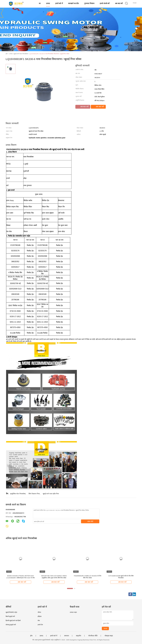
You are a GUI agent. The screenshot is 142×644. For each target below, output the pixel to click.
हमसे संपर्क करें (105, 3)
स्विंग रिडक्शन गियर (34, 494)
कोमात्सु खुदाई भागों (11, 625)
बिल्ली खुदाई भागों (10, 616)
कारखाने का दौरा (74, 3)
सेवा (39, 621)
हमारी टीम (40, 625)
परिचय (39, 612)
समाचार (67, 636)
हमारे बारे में (59, 3)
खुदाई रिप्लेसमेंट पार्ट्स (11, 612)
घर (40, 3)
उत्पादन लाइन (73, 612)
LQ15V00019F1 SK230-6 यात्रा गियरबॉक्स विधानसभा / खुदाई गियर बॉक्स (49, 54)
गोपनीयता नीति (93, 636)
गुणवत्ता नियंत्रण (89, 3)
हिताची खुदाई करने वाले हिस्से (13, 621)
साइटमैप (79, 636)
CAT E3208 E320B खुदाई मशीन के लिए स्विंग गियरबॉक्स (121, 577)
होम (31, 636)
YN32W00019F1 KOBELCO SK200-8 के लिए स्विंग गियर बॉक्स (87, 577)
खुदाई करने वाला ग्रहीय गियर (51, 494)
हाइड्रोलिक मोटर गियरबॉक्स (18, 494)
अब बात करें (119, 3)
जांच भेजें (90, 521)
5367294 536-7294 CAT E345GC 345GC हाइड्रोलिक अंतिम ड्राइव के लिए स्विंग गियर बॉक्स (54, 577)
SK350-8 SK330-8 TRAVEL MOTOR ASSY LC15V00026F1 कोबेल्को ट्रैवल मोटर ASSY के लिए (21, 577)
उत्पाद (48, 3)
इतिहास (40, 616)
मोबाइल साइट (109, 636)
